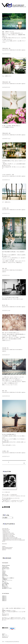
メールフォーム (19, 619)
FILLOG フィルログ (6, 569)
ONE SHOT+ (5, 575)
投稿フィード (5, 635)
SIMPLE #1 (4, 596)
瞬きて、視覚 (5, 585)
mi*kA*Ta (4, 571)
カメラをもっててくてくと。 (8, 580)
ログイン (4, 634)
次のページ (24, 465)
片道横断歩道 (5, 579)
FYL (3, 570)
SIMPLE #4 (4, 599)
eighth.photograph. (6, 568)
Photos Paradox (5, 576)
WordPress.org (5, 637)
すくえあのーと (5, 583)
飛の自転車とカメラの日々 (7, 588)
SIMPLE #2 (4, 597)
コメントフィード (5, 636)
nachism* (4, 572)
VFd (3, 642)
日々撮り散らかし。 (6, 587)
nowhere (4, 573)
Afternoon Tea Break (6, 565)
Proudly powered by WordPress (12, 642)
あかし (3, 577)
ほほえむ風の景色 (5, 584)
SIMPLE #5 (4, 601)
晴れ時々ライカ (5, 586)
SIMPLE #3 (4, 598)
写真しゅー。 (5, 581)
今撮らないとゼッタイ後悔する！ (8, 578)
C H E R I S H (5, 567)
